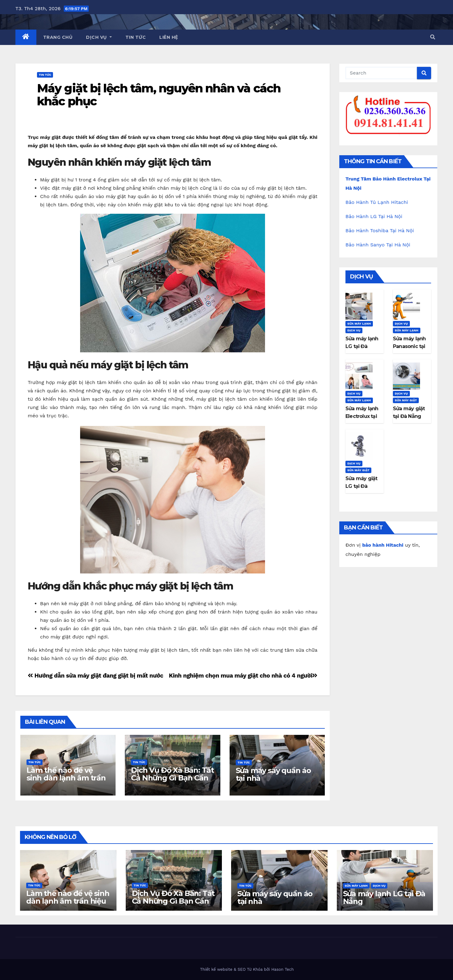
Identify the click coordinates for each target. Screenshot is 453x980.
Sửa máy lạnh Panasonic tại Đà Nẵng (409, 346)
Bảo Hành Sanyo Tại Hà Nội (378, 245)
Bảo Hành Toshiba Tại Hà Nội (380, 231)
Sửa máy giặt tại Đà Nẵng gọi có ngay (409, 416)
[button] (433, 37)
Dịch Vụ (99, 37)
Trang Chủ (58, 37)
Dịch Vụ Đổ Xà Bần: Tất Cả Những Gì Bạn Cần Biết (172, 778)
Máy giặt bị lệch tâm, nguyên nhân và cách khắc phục (159, 95)
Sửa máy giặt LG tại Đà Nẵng (361, 486)
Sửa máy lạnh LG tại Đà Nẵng (362, 346)
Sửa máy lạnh (359, 324)
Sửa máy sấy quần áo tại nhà (273, 774)
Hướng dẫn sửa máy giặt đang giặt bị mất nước (96, 676)
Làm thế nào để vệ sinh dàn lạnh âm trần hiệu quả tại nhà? (66, 778)
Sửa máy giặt (406, 400)
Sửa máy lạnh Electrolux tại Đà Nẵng (362, 416)
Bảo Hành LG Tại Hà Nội (374, 216)
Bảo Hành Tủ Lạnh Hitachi (377, 202)
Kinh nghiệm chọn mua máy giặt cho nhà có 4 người (243, 676)
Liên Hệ (169, 37)
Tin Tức (136, 37)
